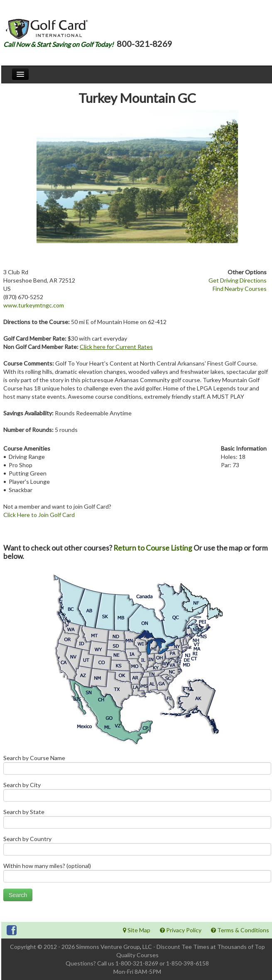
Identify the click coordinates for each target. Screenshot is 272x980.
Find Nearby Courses (240, 289)
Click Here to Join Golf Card (39, 515)
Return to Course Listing (153, 548)
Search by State (137, 820)
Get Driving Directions (238, 280)
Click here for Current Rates (116, 347)
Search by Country (137, 847)
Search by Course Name (137, 767)
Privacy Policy (181, 930)
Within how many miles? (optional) (137, 874)
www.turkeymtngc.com (34, 305)
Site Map (137, 930)
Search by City (137, 794)
